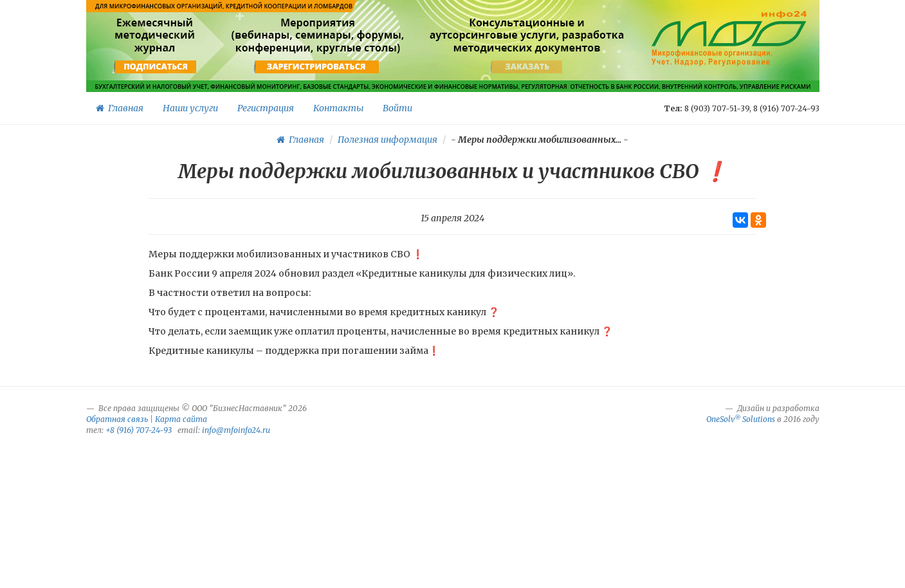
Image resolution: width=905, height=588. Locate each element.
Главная (120, 108)
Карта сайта (181, 419)
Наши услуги (190, 108)
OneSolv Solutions (741, 419)
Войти (398, 108)
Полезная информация (388, 140)
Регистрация (266, 108)
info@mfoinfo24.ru (236, 430)
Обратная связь (117, 419)
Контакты (338, 108)
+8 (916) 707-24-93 (139, 430)
